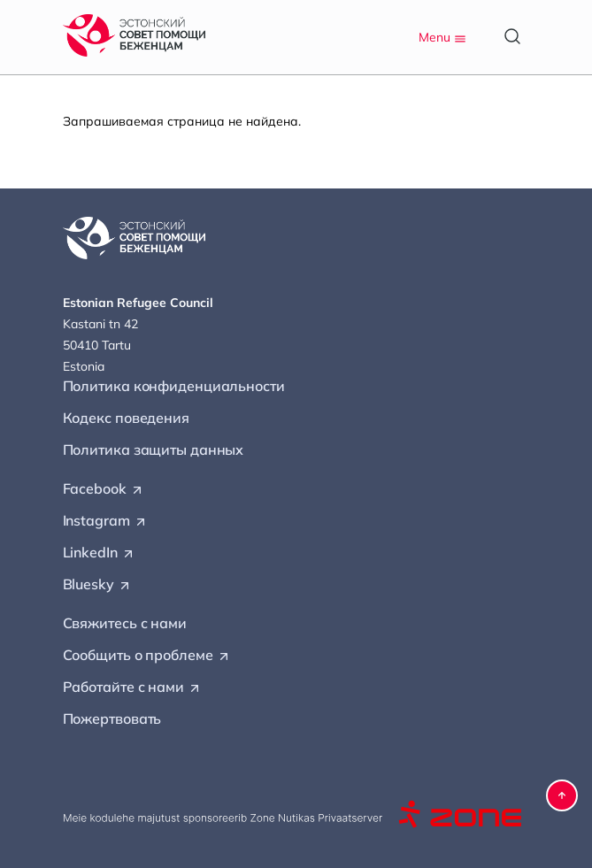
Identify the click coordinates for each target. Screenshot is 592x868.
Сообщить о (147, 656)
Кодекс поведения (126, 418)
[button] (562, 795)
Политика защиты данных (154, 449)
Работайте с (132, 687)
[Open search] (512, 36)
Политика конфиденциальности (174, 386)
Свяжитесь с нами (125, 623)
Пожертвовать (112, 718)
